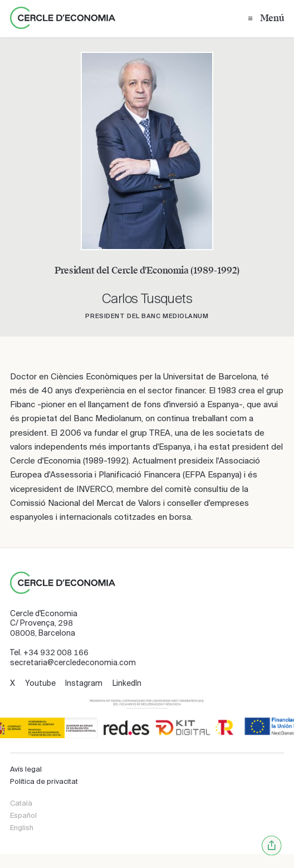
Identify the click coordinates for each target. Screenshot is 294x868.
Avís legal (26, 769)
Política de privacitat (44, 781)
